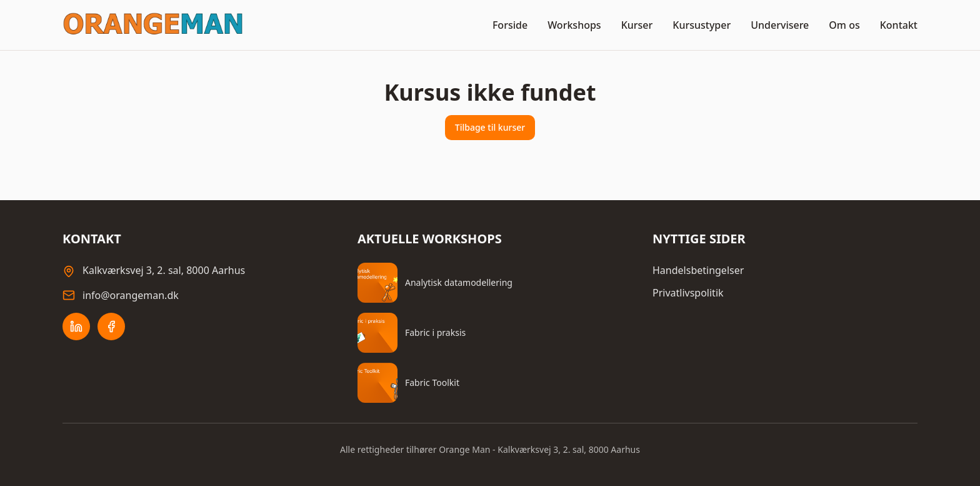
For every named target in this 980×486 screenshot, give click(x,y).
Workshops (574, 25)
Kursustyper (702, 25)
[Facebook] (111, 327)
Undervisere (780, 25)
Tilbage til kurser (490, 127)
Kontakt (899, 25)
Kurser (637, 25)
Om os (844, 25)
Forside (510, 25)
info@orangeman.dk (131, 295)
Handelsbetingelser (698, 270)
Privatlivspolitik (688, 293)
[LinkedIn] (76, 327)
